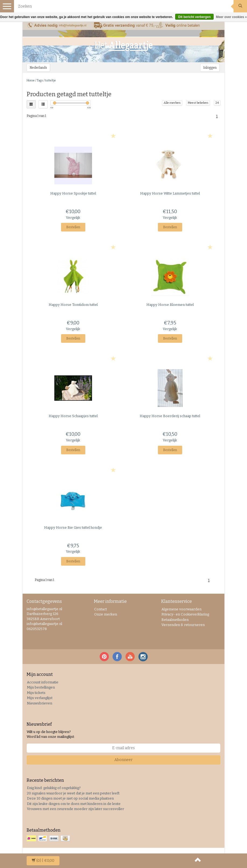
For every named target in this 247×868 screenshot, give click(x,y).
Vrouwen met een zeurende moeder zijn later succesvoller (75, 809)
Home (31, 80)
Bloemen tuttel (170, 305)
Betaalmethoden (175, 620)
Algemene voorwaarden (181, 609)
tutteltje (50, 80)
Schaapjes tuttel (73, 416)
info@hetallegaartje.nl (44, 624)
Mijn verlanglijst (40, 698)
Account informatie (43, 682)
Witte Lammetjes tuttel (170, 193)
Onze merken (106, 614)
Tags (40, 80)
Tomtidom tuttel (73, 305)
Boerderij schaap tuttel (170, 416)
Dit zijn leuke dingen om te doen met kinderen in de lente (74, 804)
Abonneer (123, 760)
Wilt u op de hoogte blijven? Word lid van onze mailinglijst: (51, 734)
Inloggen (210, 68)
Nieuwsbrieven (40, 703)
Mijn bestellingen (41, 687)
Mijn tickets (36, 693)
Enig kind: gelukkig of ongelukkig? (54, 788)
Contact (100, 609)
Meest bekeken (198, 103)
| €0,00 (43, 861)
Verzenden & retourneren (183, 625)
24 (217, 103)
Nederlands (38, 68)
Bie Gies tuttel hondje (73, 528)
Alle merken (172, 103)
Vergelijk (73, 218)
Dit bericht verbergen (194, 17)
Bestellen (73, 227)
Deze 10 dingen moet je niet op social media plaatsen (70, 798)
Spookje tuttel (73, 193)
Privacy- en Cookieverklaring (185, 614)
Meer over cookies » (231, 17)
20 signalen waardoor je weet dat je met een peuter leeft (73, 793)
